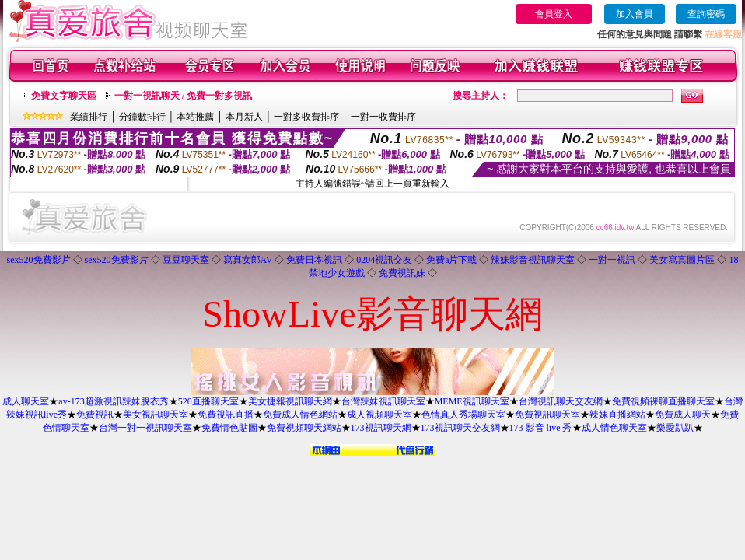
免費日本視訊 (314, 260)
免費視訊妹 (402, 273)
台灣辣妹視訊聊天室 (383, 401)
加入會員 (635, 14)
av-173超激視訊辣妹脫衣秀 (113, 401)
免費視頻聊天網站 (304, 428)
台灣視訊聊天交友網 (561, 401)
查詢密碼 (706, 14)
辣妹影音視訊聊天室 (533, 260)
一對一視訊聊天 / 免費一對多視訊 (183, 96)
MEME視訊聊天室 (472, 401)
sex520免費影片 (39, 260)
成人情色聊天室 (614, 428)
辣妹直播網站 (617, 415)
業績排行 (89, 117)
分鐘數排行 (142, 117)
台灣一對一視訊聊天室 (145, 428)
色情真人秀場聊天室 (463, 415)
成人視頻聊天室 (379, 415)
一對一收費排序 (383, 117)
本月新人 (244, 117)
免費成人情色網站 (300, 415)
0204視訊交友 (384, 260)
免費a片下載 (451, 260)
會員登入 (554, 14)
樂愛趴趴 (675, 428)
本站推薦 (195, 117)
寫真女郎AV (248, 260)
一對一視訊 (612, 260)
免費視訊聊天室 (547, 415)
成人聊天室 (26, 401)
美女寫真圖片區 (682, 260)
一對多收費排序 (306, 117)
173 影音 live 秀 (541, 428)
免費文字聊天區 (64, 96)
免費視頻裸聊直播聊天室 (663, 401)
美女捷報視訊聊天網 (290, 401)
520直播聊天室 (208, 401)
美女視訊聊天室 (156, 415)
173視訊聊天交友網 (460, 428)
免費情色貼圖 (229, 428)
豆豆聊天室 (186, 260)
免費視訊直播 (226, 415)
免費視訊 (95, 415)
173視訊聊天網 (381, 428)
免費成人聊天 (683, 415)
